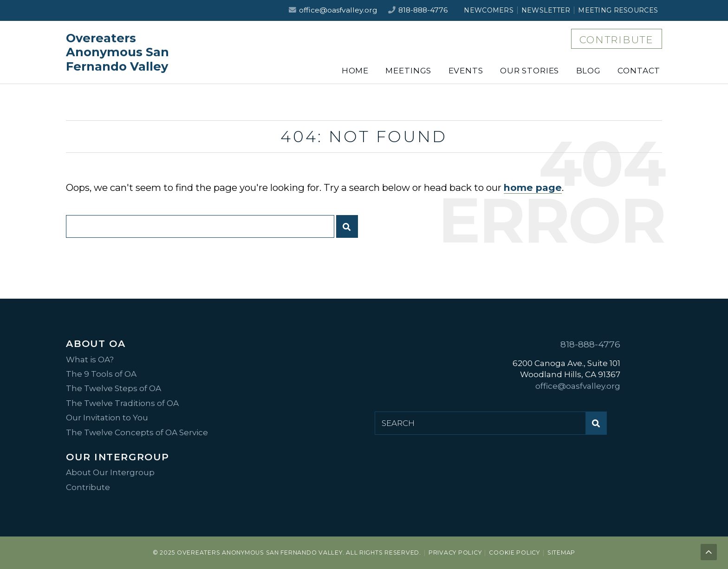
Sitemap (561, 553)
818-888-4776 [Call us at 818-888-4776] (423, 10)
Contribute (617, 39)
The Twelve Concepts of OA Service (137, 432)
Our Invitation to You (107, 418)
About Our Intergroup (110, 472)
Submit (349, 230)
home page (533, 187)
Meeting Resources (618, 10)
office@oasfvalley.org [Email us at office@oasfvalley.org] (338, 10)
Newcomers (489, 10)
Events (466, 71)
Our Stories (530, 71)
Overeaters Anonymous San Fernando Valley (117, 52)
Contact (639, 71)
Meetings (408, 71)
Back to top (709, 553)
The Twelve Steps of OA (114, 388)
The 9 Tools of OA (101, 374)
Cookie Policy (514, 553)
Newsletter (546, 10)
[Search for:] (200, 226)
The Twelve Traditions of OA (122, 403)
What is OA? (90, 360)
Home (355, 71)
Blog (588, 71)
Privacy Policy (455, 553)
